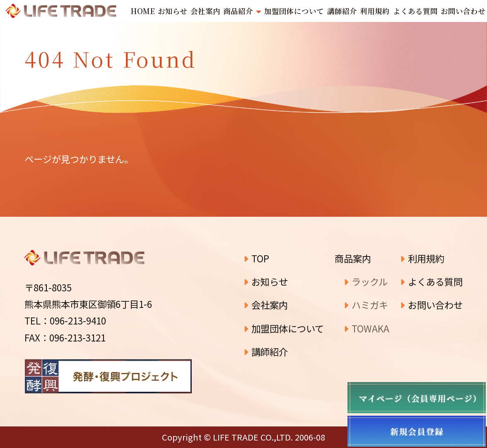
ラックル (366, 281)
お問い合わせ (431, 305)
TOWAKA (366, 328)
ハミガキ (366, 305)
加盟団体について (284, 328)
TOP (256, 258)
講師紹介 (266, 351)
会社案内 (266, 305)
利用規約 (422, 258)
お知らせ (266, 281)
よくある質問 (431, 281)
